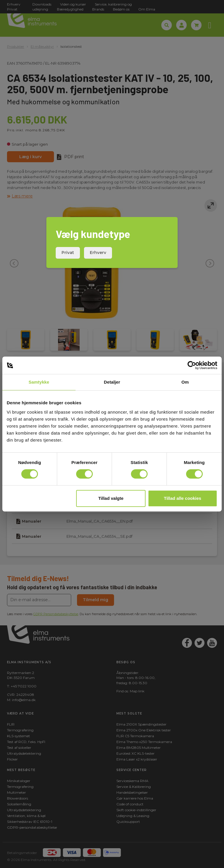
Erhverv (98, 253)
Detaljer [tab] (112, 382)
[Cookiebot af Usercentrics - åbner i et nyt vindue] (192, 365)
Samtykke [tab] (39, 382)
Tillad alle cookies (183, 498)
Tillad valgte (111, 498)
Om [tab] (185, 382)
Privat (68, 253)
